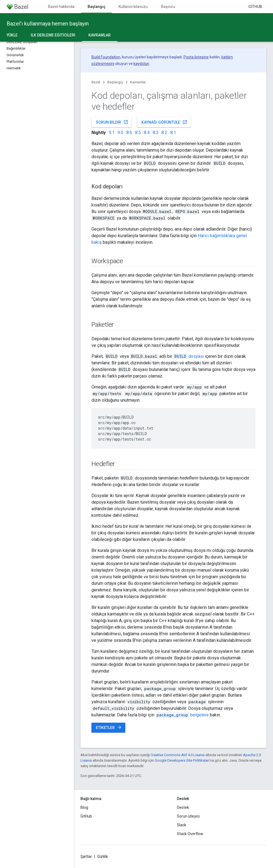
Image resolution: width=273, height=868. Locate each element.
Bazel (96, 82)
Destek (183, 807)
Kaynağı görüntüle (164, 122)
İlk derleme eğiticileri (53, 35)
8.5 (138, 133)
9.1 (112, 133)
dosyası (189, 356)
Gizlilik (103, 856)
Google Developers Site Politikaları (182, 760)
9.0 (120, 133)
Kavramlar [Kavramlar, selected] (100, 35)
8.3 (156, 133)
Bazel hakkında (61, 7)
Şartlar (86, 856)
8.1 (173, 133)
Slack (182, 825)
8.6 (129, 133)
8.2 (164, 133)
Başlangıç (115, 82)
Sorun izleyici (188, 816)
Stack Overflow (190, 834)
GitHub (255, 7)
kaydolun (141, 64)
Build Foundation (106, 57)
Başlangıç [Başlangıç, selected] (97, 7)
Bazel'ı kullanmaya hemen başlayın (48, 24)
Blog (84, 807)
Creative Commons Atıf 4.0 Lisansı (178, 755)
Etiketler (109, 727)
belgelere (182, 715)
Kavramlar (138, 82)
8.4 (147, 133)
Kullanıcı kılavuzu (133, 7)
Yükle (12, 35)
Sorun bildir (112, 122)
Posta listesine (196, 57)
